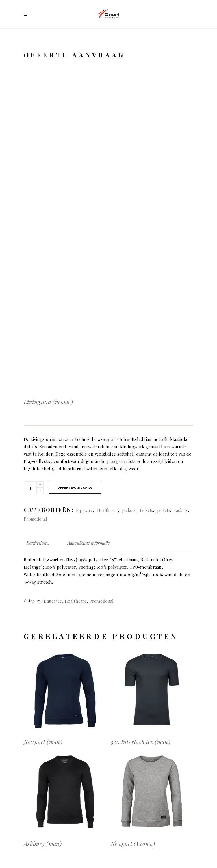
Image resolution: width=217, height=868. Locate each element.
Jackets (129, 510)
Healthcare (108, 510)
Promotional (35, 519)
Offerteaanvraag (75, 488)
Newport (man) (43, 742)
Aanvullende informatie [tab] (88, 543)
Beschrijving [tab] (38, 543)
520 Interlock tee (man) (140, 742)
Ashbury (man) (43, 844)
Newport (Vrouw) (133, 844)
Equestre (84, 510)
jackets (164, 510)
